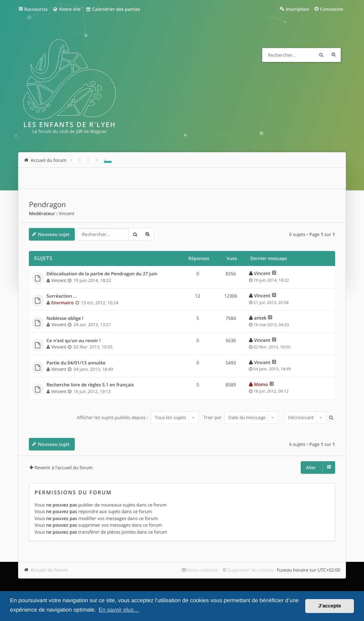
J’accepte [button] (330, 606)
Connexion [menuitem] (331, 9)
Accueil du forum (49, 570)
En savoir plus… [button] (119, 610)
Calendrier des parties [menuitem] (113, 9)
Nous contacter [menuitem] (203, 570)
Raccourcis (36, 9)
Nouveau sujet (54, 234)
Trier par (241, 417)
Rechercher (321, 55)
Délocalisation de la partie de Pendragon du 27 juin (102, 274)
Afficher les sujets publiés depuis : (138, 417)
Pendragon (47, 205)
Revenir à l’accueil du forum (64, 467)
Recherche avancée (334, 55)
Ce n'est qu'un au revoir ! (74, 341)
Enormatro (62, 303)
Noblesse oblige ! (65, 319)
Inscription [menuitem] (297, 9)
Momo (261, 384)
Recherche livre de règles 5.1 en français (90, 385)
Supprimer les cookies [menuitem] (251, 570)
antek (260, 318)
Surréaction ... (62, 296)
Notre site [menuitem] (67, 9)
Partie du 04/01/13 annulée (76, 363)
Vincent (67, 213)
